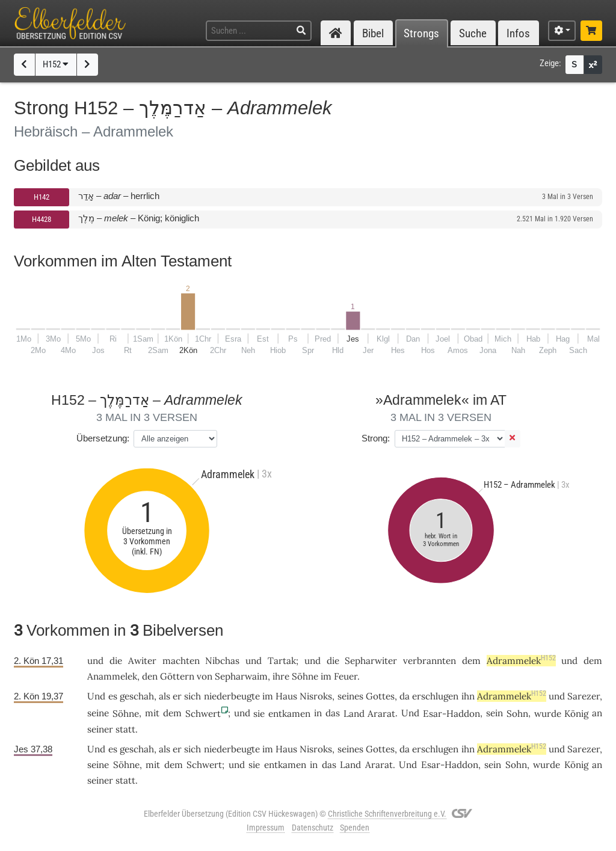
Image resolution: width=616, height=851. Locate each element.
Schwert (203, 714)
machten (181, 661)
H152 (56, 64)
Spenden (355, 828)
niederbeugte (232, 696)
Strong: (376, 438)
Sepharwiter (371, 661)
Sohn (517, 714)
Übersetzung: (103, 438)
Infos (518, 33)
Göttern (177, 676)
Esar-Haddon (451, 714)
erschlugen (435, 696)
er (177, 696)
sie (259, 714)
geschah (137, 696)
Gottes (380, 696)
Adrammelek (521, 661)
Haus (286, 696)
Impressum (266, 828)
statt (125, 729)
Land (354, 714)
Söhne (305, 676)
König (576, 714)
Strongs (421, 33)
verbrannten (430, 661)
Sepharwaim (241, 676)
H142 (42, 197)
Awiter (142, 661)
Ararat (381, 714)
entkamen (289, 714)
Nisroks (316, 696)
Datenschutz (313, 828)
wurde (548, 714)
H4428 (42, 219)
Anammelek (112, 676)
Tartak (282, 661)
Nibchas (222, 661)
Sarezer (584, 696)
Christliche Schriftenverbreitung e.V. (387, 814)
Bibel (373, 33)
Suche (473, 33)
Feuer (346, 676)
